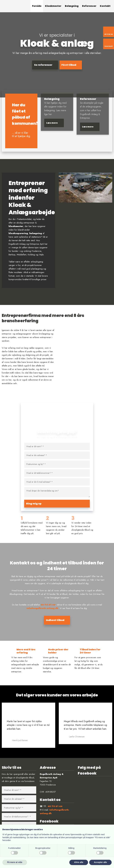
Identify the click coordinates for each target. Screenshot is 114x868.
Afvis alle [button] (79, 862)
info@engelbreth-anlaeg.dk (42, 608)
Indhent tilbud (55, 620)
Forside (37, 6)
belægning (36, 233)
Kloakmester (53, 6)
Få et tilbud (69, 65)
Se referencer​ (43, 65)
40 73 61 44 (48, 605)
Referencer (89, 6)
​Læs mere (52, 123)
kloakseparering (18, 233)
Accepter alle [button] (100, 862)
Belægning (72, 6)
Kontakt (105, 6)
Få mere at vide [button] (15, 862)
